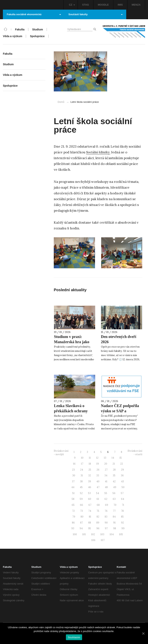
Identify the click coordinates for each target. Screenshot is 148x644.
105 (121, 534)
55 (106, 493)
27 (106, 470)
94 (81, 528)
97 (106, 528)
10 (82, 458)
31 (82, 475)
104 (112, 534)
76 (106, 511)
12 (97, 458)
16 (74, 464)
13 (105, 458)
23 (73, 470)
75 (98, 511)
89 (98, 523)
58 (73, 499)
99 (123, 528)
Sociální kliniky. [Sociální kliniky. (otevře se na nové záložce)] (98, 152)
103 (102, 534)
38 (81, 481)
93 (73, 528)
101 (84, 534)
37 (73, 481)
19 (98, 464)
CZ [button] (72, 5)
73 (82, 511)
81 (90, 517)
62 (106, 499)
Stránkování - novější (61, 453)
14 (113, 458)
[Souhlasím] (143, 633)
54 (98, 493)
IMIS (120, 5)
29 (122, 470)
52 (81, 493)
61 (98, 499)
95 (90, 528)
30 (74, 475)
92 (122, 523)
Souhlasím (74, 637)
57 (122, 493)
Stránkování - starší (135, 453)
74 (90, 511)
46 (90, 487)
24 (82, 470)
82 (98, 517)
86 (73, 523)
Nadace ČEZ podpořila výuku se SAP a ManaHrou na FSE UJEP (120, 414)
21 (114, 464)
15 (121, 458)
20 (106, 464)
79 (74, 517)
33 (98, 475)
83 (106, 517)
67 (90, 505)
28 (114, 470)
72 (73, 511)
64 (123, 499)
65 (73, 505)
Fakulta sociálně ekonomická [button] (34, 14)
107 (103, 540)
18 (90, 464)
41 (106, 481)
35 (114, 475)
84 (114, 517)
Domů (61, 102)
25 (90, 470)
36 (122, 475)
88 (90, 523)
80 (82, 517)
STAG (85, 5)
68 (98, 505)
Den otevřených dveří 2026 (119, 339)
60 (90, 499)
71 (123, 505)
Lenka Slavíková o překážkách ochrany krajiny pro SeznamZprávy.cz (71, 414)
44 (73, 487)
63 (114, 499)
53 (89, 493)
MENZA (136, 5)
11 (90, 458)
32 (90, 475)
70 (115, 505)
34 (106, 475)
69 (107, 505)
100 (75, 534)
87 (82, 523)
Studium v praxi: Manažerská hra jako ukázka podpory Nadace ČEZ (74, 344)
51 (73, 493)
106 (93, 540)
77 (114, 511)
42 (114, 481)
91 (114, 523)
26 (98, 470)
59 (81, 499)
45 (81, 487)
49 (115, 487)
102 (93, 534)
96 (98, 528)
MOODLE (103, 5)
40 (98, 481)
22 (122, 464)
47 (98, 487)
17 (82, 464)
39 (90, 481)
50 (123, 487)
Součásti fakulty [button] (95, 14)
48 (106, 487)
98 (115, 528)
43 (122, 481)
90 (106, 523)
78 (122, 511)
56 (114, 493)
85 (122, 517)
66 (82, 505)
